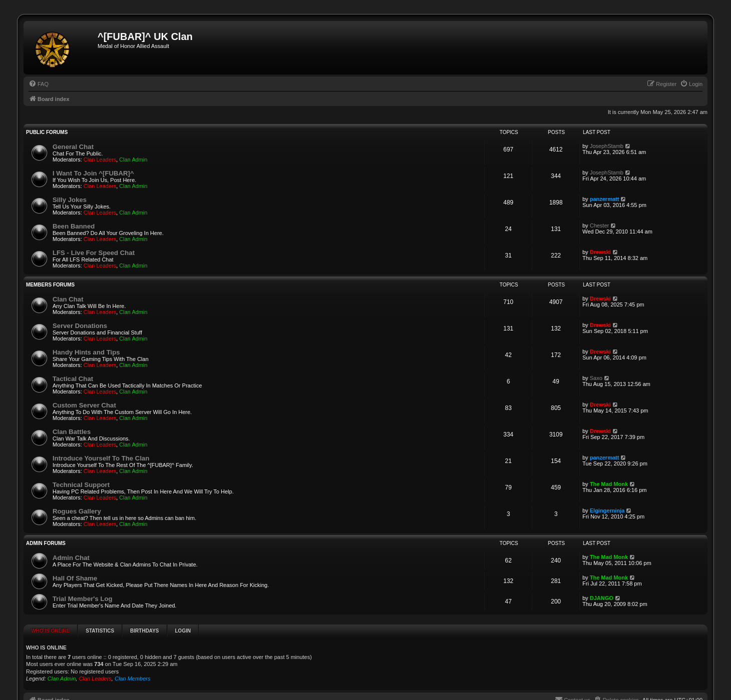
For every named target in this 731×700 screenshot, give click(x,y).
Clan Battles (72, 432)
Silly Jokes (70, 200)
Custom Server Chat (84, 405)
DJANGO (602, 598)
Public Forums (47, 132)
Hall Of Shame (75, 578)
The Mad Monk (609, 484)
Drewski (600, 252)
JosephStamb (607, 146)
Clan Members (133, 678)
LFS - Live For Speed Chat (94, 253)
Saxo (596, 378)
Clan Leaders (100, 159)
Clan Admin (133, 159)
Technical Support (81, 485)
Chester (600, 225)
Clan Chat (68, 299)
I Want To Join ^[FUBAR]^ (93, 173)
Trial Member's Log (83, 599)
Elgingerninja (607, 510)
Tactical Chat (73, 379)
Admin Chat (71, 558)
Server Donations (80, 326)
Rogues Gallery (77, 511)
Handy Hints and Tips (86, 352)
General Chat (73, 147)
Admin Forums (46, 543)
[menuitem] (39, 84)
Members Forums (50, 285)
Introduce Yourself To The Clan (101, 458)
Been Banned (74, 226)
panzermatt (605, 199)
